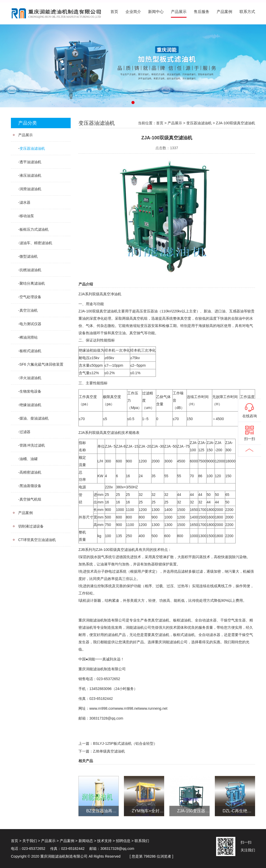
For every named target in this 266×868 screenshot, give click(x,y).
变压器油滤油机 (32, 148)
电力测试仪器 (30, 324)
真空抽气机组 (30, 499)
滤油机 (112, 311)
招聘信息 (123, 841)
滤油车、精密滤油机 (36, 243)
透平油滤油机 (30, 162)
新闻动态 (86, 841)
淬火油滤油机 (30, 378)
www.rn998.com (102, 708)
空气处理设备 (30, 297)
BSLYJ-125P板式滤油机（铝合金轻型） (125, 743)
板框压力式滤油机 (34, 229)
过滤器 (25, 432)
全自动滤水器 (206, 620)
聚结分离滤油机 (32, 283)
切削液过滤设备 (31, 526)
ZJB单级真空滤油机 (109, 751)
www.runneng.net (153, 708)
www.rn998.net (127, 708)
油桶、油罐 (29, 459)
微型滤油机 (29, 256)
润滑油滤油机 (30, 189)
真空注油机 (29, 310)
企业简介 (133, 12)
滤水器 (25, 202)
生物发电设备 (30, 391)
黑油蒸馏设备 (30, 486)
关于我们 (30, 841)
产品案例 (224, 12)
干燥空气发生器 (233, 620)
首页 (114, 12)
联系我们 (142, 841)
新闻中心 (156, 12)
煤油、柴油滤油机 (34, 418)
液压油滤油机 (30, 175)
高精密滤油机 (30, 472)
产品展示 (179, 12)
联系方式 (247, 12)
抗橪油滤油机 (30, 270)
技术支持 (104, 841)
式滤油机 (188, 635)
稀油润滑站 (29, 337)
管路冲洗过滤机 (32, 445)
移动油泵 (27, 216)
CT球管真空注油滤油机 (37, 540)
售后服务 (202, 12)
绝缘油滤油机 (30, 405)
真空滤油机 (112, 433)
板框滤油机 (182, 620)
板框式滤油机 (30, 351)
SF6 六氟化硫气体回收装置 (42, 364)
